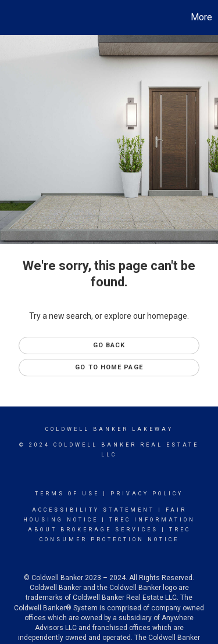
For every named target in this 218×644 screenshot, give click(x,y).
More (201, 17)
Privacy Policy (147, 494)
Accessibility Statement (93, 510)
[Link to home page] (10, 17)
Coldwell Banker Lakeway (109, 429)
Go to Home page (109, 367)
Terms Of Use (67, 494)
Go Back (109, 345)
